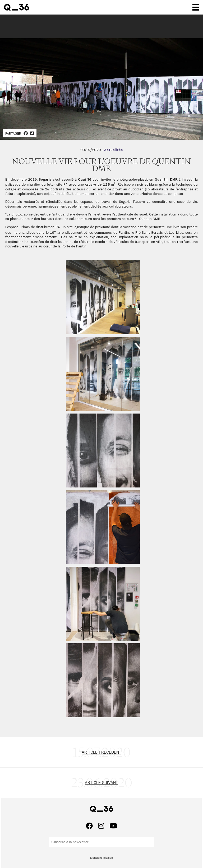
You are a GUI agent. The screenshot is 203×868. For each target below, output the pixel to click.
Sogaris (45, 180)
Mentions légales (101, 858)
